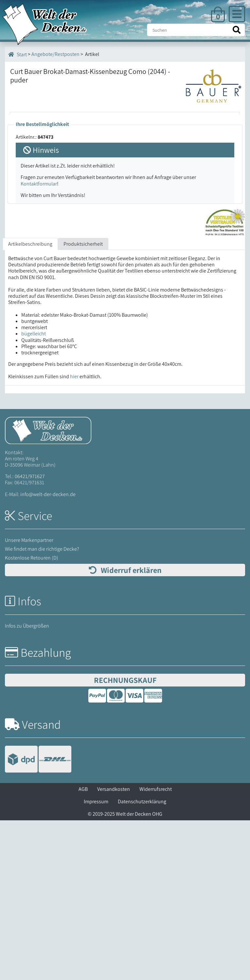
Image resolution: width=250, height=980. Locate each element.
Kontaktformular (39, 343)
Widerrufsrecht (156, 949)
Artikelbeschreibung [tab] (30, 404)
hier (74, 536)
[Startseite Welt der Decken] (48, 589)
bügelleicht (34, 493)
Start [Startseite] (18, 54)
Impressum (96, 961)
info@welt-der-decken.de (48, 654)
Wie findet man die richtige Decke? (42, 709)
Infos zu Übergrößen (27, 785)
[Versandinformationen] (38, 920)
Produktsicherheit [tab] (83, 404)
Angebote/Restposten (55, 54)
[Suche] (196, 30)
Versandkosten (114, 949)
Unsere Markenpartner (29, 700)
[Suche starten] (237, 30)
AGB (83, 949)
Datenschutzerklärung (142, 961)
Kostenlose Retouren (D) (32, 717)
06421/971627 (30, 636)
